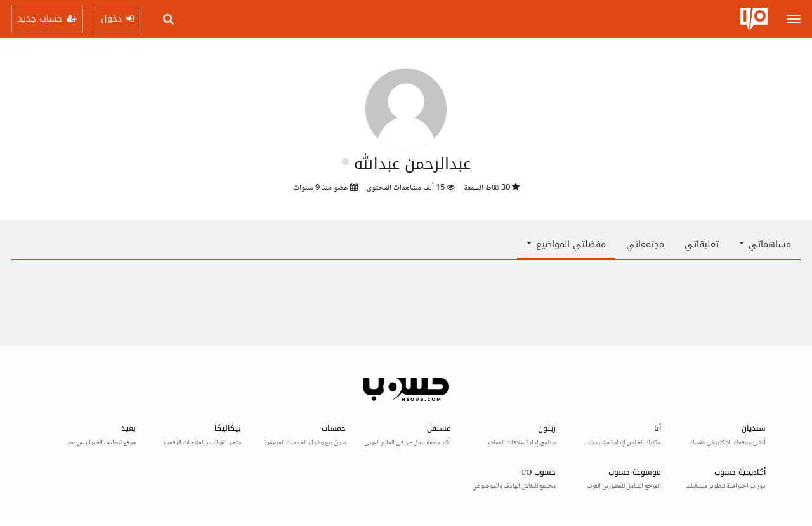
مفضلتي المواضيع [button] (566, 245)
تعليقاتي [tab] (702, 245)
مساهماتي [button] (765, 245)
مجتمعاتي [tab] (645, 245)
